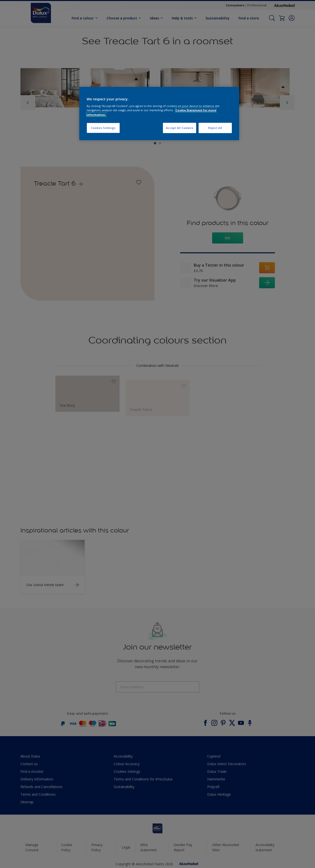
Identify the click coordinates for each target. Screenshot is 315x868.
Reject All (215, 128)
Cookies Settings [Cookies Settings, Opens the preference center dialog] (103, 128)
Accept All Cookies (180, 128)
